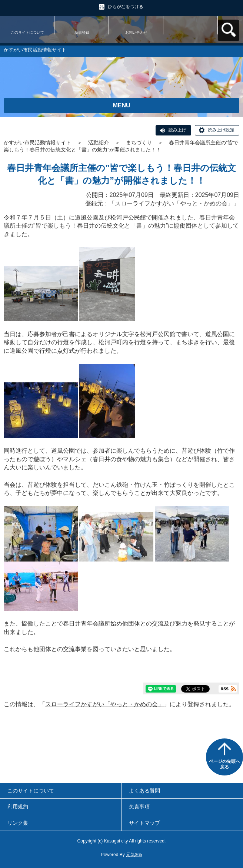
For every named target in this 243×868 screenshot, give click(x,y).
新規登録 (82, 32)
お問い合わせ (136, 32)
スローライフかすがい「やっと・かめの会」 (174, 203)
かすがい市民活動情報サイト (37, 143)
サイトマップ (144, 823)
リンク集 (18, 823)
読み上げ (177, 130)
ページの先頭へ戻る (224, 764)
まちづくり (139, 143)
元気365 (134, 855)
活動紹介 (99, 143)
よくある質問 (144, 791)
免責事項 (139, 807)
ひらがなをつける (126, 7)
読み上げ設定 (221, 130)
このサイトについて (27, 32)
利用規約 (18, 807)
